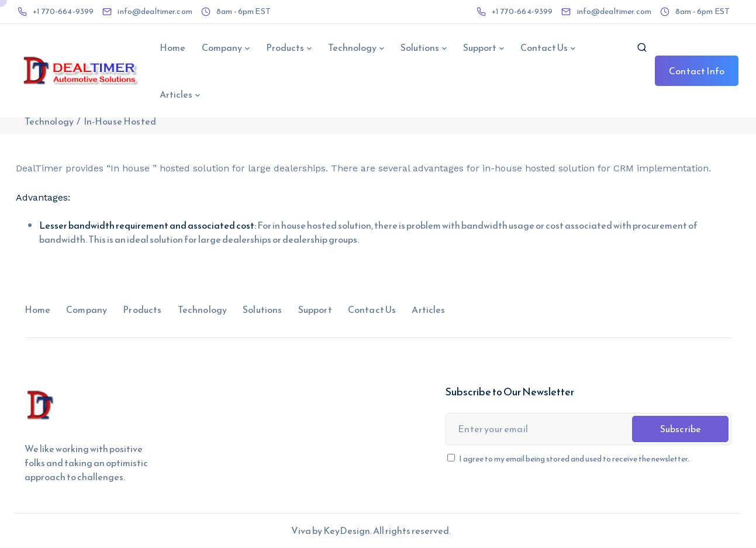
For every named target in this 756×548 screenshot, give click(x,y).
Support (480, 47)
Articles (176, 94)
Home (172, 47)
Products (285, 47)
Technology (352, 47)
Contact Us (544, 47)
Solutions (420, 47)
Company (222, 47)
